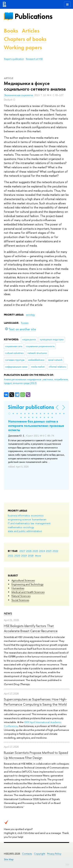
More (38, 556)
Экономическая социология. (19, 95)
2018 (31, 556)
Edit (67, 864)
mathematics (15, 527)
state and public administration (25, 531)
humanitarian (39, 519)
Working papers (23, 47)
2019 (24, 556)
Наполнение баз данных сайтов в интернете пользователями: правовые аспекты (36, 426)
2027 (22, 551)
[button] (9, 414)
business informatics (19, 515)
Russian (25, 323)
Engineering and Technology (27, 584)
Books (11, 31)
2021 (11, 556)
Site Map (9, 859)
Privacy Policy (54, 854)
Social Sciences (20, 600)
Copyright (40, 854)
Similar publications (31, 407)
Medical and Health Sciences (28, 592)
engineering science (19, 519)
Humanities (18, 588)
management (43, 523)
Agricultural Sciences (23, 580)
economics (37, 515)
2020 (17, 556)
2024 (42, 551)
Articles (31, 31)
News (8, 614)
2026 (29, 551)
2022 (55, 551)
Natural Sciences (21, 596)
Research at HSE (34, 59)
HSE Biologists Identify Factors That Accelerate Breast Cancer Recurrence (31, 628)
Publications (33, 16)
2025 (35, 551)
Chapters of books (25, 39)
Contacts (27, 854)
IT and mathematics (19, 523)
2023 (49, 551)
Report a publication (14, 59)
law (32, 523)
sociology (29, 527)
